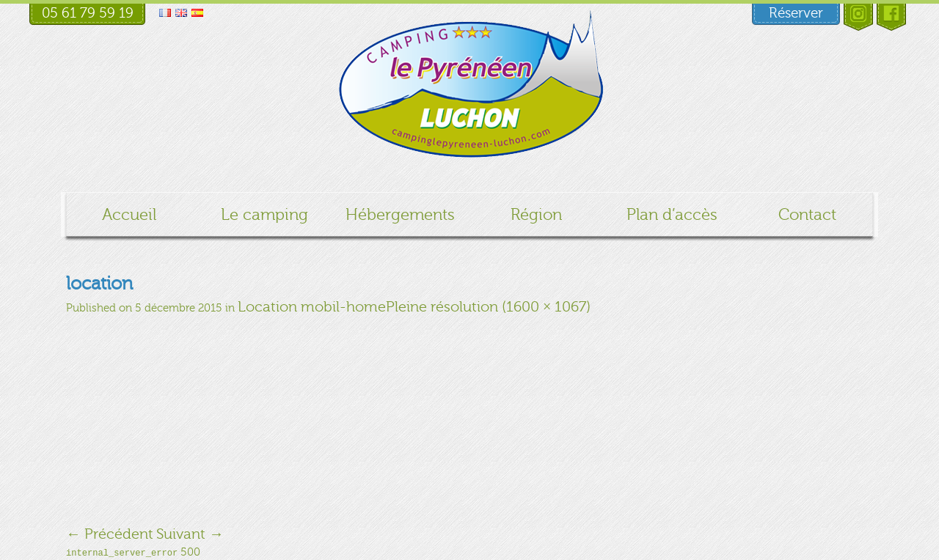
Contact (807, 215)
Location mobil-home (312, 307)
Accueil (129, 215)
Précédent (110, 534)
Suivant (190, 534)
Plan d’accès (672, 215)
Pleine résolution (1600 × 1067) (488, 307)
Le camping (264, 215)
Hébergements (400, 215)
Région (536, 215)
